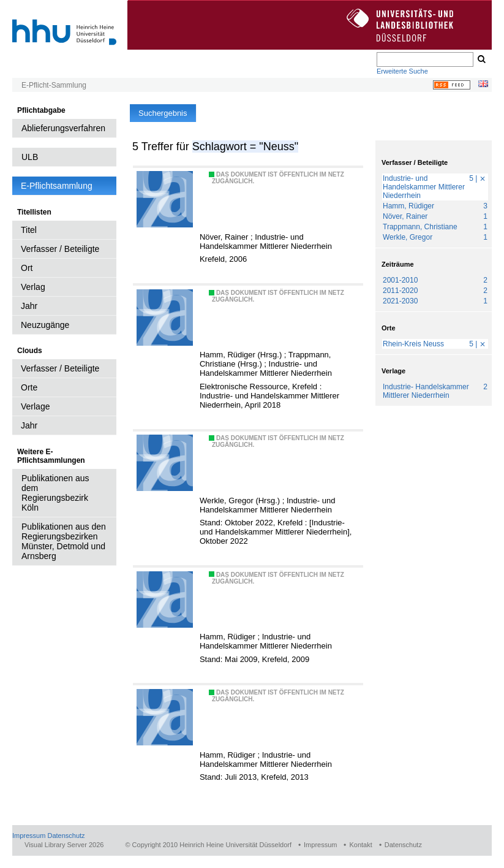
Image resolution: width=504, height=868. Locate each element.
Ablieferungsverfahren (63, 128)
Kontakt (360, 845)
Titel (29, 230)
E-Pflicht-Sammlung (54, 85)
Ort (27, 268)
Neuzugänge (45, 325)
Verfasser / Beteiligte (60, 249)
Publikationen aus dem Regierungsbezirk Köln (55, 493)
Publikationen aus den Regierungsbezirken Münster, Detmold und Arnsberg (64, 541)
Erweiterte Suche (402, 71)
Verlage (35, 406)
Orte (29, 387)
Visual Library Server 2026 (64, 845)
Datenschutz (66, 836)
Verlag (33, 287)
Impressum (29, 836)
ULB (30, 157)
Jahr (29, 306)
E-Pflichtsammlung (57, 186)
